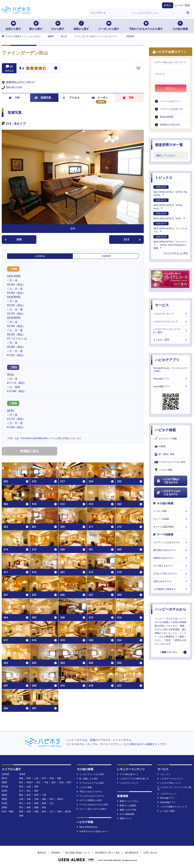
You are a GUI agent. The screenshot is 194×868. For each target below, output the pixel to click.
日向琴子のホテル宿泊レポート (93, 831)
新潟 (21, 787)
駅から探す (36, 26)
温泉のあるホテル (171, 581)
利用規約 (56, 853)
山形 (36, 778)
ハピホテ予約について (169, 783)
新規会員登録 (167, 117)
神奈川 (30, 782)
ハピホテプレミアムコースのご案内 (171, 331)
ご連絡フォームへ (169, 652)
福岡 (21, 812)
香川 (21, 807)
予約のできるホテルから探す (146, 26)
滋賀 (44, 799)
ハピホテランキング (171, 314)
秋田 (29, 778)
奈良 (52, 799)
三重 (44, 795)
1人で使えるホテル (171, 566)
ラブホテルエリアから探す (170, 462)
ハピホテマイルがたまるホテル (168, 493)
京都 (36, 799)
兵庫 (29, 799)
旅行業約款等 (132, 853)
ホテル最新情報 (126, 814)
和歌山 (60, 799)
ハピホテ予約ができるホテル (168, 481)
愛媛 (36, 807)
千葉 (46, 782)
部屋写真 (43, 98)
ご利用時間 (105, 256)
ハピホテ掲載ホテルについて (172, 807)
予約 (128, 98)
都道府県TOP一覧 (169, 145)
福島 (59, 778)
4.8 (21, 68)
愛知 (21, 795)
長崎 (36, 812)
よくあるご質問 (171, 340)
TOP (14, 98)
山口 (52, 803)
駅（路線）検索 (165, 454)
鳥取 (36, 803)
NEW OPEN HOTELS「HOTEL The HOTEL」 (170, 191)
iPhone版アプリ (171, 379)
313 (132, 239)
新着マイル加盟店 (127, 805)
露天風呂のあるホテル (171, 550)
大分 (52, 812)
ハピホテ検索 (165, 430)
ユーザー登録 (182, 5)
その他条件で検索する (171, 589)
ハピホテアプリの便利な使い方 (133, 779)
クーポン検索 (171, 511)
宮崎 (59, 812)
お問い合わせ (150, 853)
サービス (162, 305)
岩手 (44, 778)
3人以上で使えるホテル (171, 573)
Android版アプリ (171, 386)
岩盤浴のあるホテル (171, 558)
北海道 (22, 774)
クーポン (100, 98)
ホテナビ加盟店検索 (171, 527)
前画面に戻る (21, 451)
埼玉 (38, 782)
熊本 (44, 812)
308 (13, 239)
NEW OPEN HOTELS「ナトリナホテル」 (170, 227)
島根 (44, 803)
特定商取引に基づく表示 (107, 853)
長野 (36, 787)
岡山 (21, 803)
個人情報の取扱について (78, 853)
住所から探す (13, 26)
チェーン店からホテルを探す (92, 809)
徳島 (29, 807)
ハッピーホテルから (171, 609)
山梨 (29, 787)
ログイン (171, 88)
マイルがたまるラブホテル (91, 796)
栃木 (54, 782)
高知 (44, 807)
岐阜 (29, 795)
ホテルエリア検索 (166, 439)
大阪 (21, 799)
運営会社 (42, 853)
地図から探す (81, 26)
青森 (21, 778)
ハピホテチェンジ (167, 794)
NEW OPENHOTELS (87, 827)
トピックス (164, 178)
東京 (21, 782)
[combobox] (157, 13)
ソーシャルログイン (170, 101)
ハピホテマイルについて (171, 322)
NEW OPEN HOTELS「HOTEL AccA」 (168, 204)
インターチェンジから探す (91, 774)
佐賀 (29, 812)
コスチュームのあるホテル (171, 542)
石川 (21, 791)
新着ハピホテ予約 (127, 810)
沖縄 (21, 816)
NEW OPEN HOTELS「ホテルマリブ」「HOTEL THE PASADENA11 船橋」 (170, 242)
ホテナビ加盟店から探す (89, 800)
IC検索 (160, 447)
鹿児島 (68, 812)
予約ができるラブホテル (89, 792)
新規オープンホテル (128, 801)
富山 (29, 791)
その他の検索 (180, 26)
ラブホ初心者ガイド (128, 774)
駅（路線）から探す (87, 779)
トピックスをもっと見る (175, 253)
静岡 (36, 795)
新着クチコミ (125, 818)
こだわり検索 (164, 470)
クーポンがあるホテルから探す (93, 805)
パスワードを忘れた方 (171, 109)
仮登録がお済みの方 (170, 125)
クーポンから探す (109, 26)
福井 (36, 791)
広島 (29, 803)
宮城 (52, 778)
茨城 (61, 782)
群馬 (69, 782)
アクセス (71, 98)
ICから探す (58, 26)
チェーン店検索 (171, 519)
